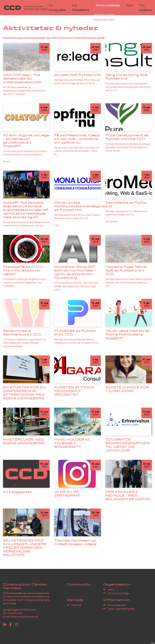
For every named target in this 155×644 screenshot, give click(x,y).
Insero (111, 590)
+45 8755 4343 (15, 613)
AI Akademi (81, 8)
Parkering (76, 605)
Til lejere (145, 8)
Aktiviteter (108, 5)
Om (130, 5)
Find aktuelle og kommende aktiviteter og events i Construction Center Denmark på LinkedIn (54, 38)
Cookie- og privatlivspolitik (121, 609)
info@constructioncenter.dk (24, 617)
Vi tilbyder (57, 8)
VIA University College (119, 593)
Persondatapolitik (117, 605)
